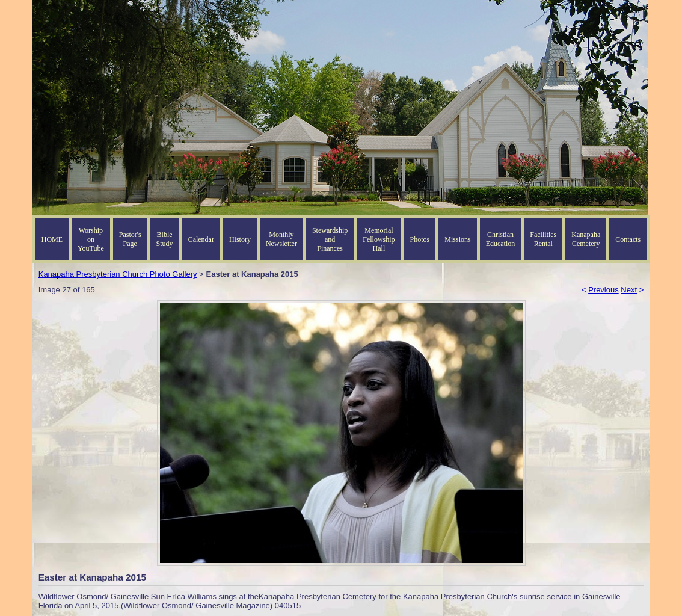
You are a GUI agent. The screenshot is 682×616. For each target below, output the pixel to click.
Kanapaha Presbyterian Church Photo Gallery (118, 274)
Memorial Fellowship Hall (379, 239)
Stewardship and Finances (330, 239)
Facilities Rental (543, 239)
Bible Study (165, 239)
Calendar (201, 239)
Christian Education (501, 239)
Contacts (628, 239)
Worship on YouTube (91, 239)
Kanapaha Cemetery (586, 239)
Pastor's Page (130, 239)
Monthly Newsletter (281, 239)
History (240, 239)
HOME (52, 239)
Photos (420, 239)
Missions (457, 239)
